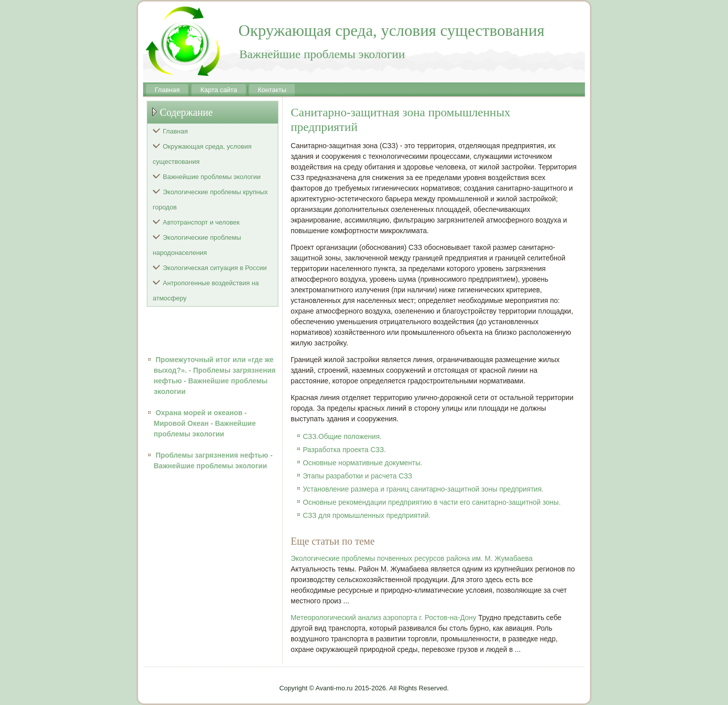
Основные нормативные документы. (362, 463)
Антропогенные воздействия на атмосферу (206, 291)
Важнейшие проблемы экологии (212, 177)
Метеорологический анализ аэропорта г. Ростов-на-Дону (383, 618)
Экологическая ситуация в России (215, 268)
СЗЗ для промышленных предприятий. (367, 515)
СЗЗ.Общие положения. (342, 436)
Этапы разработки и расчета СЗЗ (357, 476)
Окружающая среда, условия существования (202, 154)
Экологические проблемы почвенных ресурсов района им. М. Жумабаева (412, 558)
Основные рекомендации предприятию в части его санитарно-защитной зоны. (432, 502)
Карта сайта (218, 90)
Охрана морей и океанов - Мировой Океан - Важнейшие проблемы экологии (205, 423)
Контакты (272, 90)
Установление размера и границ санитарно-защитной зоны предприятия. (423, 489)
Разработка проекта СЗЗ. (344, 450)
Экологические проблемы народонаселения (197, 245)
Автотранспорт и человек (201, 222)
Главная (167, 90)
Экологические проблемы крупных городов (210, 200)
